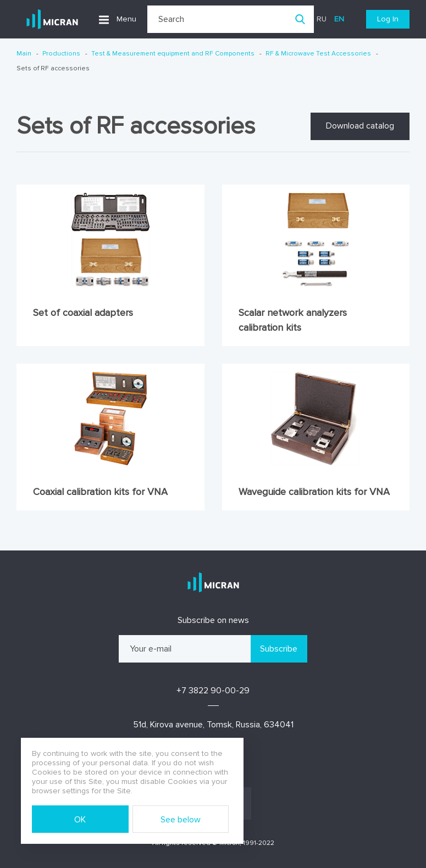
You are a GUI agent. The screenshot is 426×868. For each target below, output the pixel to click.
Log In (388, 19)
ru (322, 19)
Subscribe (279, 649)
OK (80, 820)
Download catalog (360, 126)
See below (181, 820)
